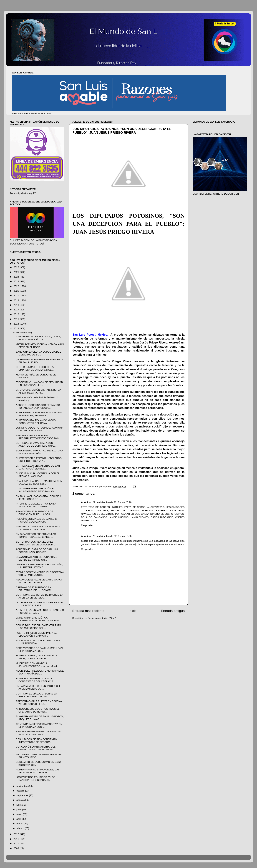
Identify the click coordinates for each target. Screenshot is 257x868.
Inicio (133, 611)
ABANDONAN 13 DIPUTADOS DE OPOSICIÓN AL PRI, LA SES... (34, 513)
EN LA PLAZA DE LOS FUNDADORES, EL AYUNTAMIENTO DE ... (39, 687)
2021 (17, 291)
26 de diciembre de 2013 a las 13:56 (112, 536)
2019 (17, 300)
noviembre (22, 786)
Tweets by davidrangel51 (23, 193)
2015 (17, 319)
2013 (17, 328)
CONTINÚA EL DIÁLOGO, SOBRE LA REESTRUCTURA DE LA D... (36, 695)
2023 (17, 281)
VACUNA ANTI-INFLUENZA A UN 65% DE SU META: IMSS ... (39, 756)
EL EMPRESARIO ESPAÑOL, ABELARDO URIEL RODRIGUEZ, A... (39, 460)
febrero (21, 828)
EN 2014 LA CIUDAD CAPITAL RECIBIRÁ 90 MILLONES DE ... (39, 498)
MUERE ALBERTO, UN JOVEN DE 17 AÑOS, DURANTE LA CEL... (36, 657)
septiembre (23, 795)
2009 (17, 848)
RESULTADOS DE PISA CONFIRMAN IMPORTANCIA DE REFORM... (36, 741)
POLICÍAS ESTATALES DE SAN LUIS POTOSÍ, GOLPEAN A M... (36, 520)
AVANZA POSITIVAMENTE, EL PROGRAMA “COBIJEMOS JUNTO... (40, 574)
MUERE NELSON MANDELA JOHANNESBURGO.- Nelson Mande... (38, 665)
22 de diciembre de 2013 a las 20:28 (112, 502)
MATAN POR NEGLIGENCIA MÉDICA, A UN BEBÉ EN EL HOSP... (40, 346)
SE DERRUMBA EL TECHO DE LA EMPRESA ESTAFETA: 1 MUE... (35, 368)
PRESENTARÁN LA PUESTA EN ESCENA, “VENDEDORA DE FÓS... (39, 703)
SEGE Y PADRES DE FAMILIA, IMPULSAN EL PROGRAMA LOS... (39, 650)
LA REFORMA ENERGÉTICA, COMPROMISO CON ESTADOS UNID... (39, 619)
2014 (17, 324)
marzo (20, 824)
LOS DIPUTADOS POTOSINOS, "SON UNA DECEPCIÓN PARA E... (40, 429)
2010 (17, 844)
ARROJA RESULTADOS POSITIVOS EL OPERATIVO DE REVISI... (38, 710)
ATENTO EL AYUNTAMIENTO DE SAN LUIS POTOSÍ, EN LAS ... (40, 611)
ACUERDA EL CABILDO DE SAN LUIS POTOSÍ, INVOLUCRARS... (37, 551)
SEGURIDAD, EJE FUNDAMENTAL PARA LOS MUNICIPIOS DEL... (39, 627)
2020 (17, 295)
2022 (17, 286)
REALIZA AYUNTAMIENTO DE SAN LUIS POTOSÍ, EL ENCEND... (38, 733)
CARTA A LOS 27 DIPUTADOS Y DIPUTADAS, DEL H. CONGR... (34, 589)
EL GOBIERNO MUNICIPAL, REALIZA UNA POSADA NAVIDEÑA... (39, 452)
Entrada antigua (173, 611)
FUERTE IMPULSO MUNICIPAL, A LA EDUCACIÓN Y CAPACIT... (36, 634)
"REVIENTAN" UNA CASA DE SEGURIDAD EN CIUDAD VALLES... (39, 384)
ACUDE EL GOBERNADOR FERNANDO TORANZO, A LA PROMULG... (38, 406)
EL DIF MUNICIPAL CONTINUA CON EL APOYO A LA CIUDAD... (38, 475)
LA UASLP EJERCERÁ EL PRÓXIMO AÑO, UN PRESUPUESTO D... (39, 566)
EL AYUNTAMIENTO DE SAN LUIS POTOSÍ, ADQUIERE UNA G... (40, 718)
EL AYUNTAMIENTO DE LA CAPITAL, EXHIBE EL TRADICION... (36, 558)
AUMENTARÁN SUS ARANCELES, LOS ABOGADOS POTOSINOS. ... (38, 771)
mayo (20, 814)
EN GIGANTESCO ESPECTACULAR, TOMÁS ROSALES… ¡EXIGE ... (36, 536)
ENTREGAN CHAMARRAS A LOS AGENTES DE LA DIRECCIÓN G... (36, 444)
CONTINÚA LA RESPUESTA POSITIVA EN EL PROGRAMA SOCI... (39, 725)
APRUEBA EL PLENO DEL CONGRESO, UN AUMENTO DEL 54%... (38, 528)
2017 (17, 310)
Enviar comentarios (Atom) (102, 618)
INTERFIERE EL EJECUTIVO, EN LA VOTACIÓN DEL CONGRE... (36, 505)
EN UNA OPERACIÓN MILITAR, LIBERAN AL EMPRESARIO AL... (39, 391)
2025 (17, 272)
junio (19, 809)
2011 (17, 839)
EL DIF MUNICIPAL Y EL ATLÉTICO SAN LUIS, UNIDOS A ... (38, 642)
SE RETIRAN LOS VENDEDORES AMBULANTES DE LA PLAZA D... (35, 543)
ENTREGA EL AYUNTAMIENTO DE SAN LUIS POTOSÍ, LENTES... (38, 467)
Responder (87, 525)
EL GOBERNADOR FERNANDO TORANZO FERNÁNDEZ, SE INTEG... (40, 414)
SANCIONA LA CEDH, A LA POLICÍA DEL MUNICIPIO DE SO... (38, 353)
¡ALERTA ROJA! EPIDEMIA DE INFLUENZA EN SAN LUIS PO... (40, 361)
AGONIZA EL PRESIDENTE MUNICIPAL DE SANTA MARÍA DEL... (40, 672)
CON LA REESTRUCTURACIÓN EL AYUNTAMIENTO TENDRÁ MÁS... (36, 490)
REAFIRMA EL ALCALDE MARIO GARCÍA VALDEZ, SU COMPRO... (39, 482)
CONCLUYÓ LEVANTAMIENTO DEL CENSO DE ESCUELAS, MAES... (36, 748)
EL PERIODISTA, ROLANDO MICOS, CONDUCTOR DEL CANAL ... (36, 422)
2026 (17, 267)
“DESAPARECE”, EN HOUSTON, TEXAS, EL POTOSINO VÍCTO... (38, 338)
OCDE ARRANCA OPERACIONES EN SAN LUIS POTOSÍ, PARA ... (39, 604)
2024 (17, 277)
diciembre (22, 332)
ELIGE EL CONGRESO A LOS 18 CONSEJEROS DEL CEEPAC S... (36, 680)
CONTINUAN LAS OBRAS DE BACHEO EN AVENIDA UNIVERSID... (40, 596)
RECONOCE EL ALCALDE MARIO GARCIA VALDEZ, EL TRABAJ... (40, 581)
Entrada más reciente (88, 611)
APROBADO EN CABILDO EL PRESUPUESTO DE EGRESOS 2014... (39, 437)
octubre (21, 791)
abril (19, 819)
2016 (17, 314)
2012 (17, 834)
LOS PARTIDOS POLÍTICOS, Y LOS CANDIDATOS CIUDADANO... (36, 779)
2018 (17, 305)
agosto (20, 800)
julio (19, 805)
